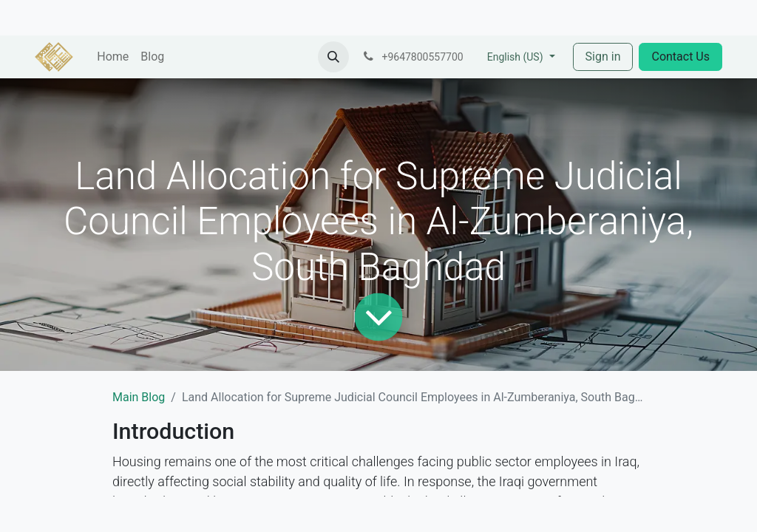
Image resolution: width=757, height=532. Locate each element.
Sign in (603, 57)
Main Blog (139, 397)
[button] (333, 57)
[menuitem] (113, 57)
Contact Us (680, 57)
